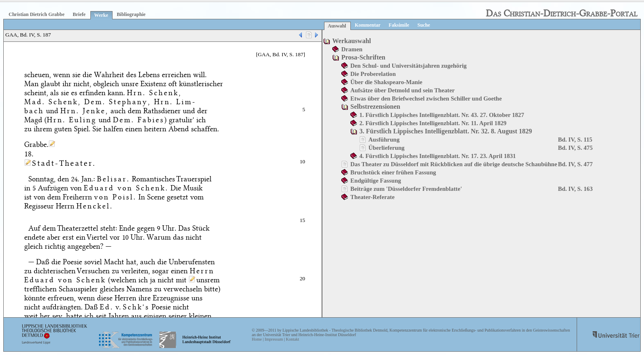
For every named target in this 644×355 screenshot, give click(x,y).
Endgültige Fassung (376, 181)
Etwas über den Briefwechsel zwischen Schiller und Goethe (426, 98)
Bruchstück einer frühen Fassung (393, 172)
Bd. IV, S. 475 (575, 148)
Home (257, 339)
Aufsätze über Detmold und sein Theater (402, 90)
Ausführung (384, 140)
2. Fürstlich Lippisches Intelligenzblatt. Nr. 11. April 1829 (433, 123)
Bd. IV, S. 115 (575, 140)
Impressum (274, 339)
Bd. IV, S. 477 (575, 164)
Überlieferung (386, 148)
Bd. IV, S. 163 (575, 189)
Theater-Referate (373, 197)
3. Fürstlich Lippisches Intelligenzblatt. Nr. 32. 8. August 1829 (446, 131)
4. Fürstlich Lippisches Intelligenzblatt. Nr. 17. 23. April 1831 (438, 156)
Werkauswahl (352, 41)
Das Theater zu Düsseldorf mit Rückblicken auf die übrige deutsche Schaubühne (454, 164)
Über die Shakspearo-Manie (386, 82)
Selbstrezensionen (375, 106)
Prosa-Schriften (363, 57)
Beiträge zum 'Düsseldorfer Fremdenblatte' (406, 189)
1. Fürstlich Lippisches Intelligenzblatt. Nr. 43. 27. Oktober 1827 (442, 115)
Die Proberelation (373, 74)
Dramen (352, 49)
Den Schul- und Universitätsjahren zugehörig (408, 66)
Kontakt (292, 339)
